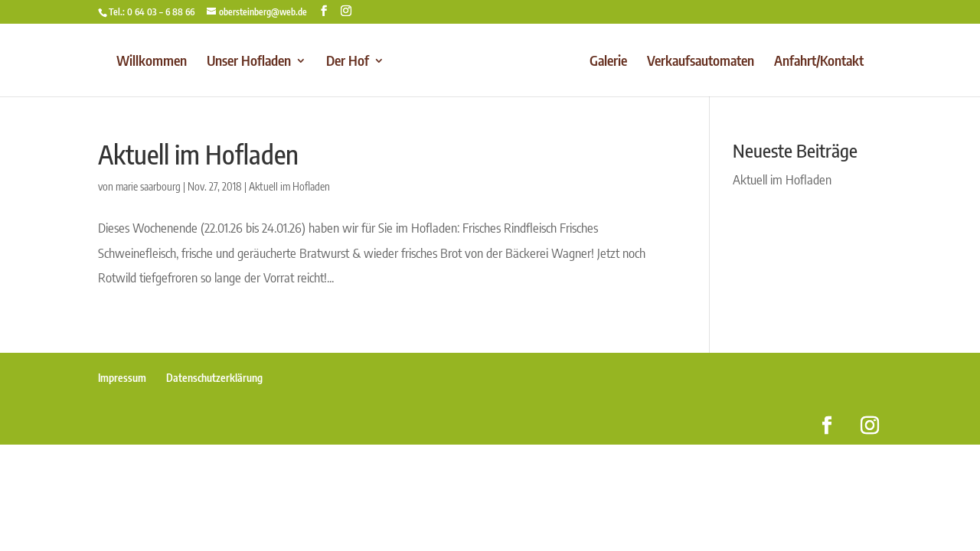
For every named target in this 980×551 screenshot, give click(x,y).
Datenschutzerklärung (214, 378)
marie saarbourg (148, 186)
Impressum (122, 378)
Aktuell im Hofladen (198, 154)
